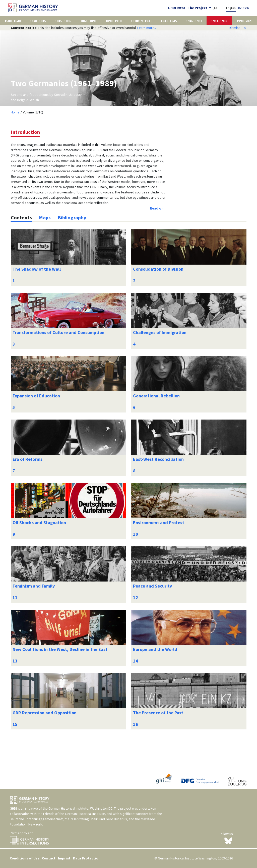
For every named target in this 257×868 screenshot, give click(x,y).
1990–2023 (244, 21)
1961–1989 (219, 21)
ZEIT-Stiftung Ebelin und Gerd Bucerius (99, 819)
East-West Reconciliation (158, 459)
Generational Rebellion (156, 396)
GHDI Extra (177, 8)
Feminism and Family (34, 586)
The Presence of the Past (158, 713)
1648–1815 (38, 21)
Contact (49, 858)
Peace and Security (152, 586)
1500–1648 (13, 21)
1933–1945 (169, 21)
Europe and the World (155, 649)
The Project (198, 8)
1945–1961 (194, 21)
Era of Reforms (27, 459)
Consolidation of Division (158, 269)
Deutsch (244, 8)
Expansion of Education (36, 396)
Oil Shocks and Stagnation (39, 523)
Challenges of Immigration (160, 332)
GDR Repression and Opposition (45, 713)
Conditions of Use (25, 858)
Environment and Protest (159, 523)
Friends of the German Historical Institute (74, 814)
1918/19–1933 (141, 21)
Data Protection (87, 858)
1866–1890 (88, 21)
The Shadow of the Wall (37, 269)
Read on (157, 208)
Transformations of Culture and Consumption (58, 332)
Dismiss (238, 28)
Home (15, 112)
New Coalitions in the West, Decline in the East (60, 649)
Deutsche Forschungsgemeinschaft (36, 819)
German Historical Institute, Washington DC (80, 808)
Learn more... (147, 28)
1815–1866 (63, 21)
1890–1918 (113, 21)
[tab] (21, 218)
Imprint (64, 858)
